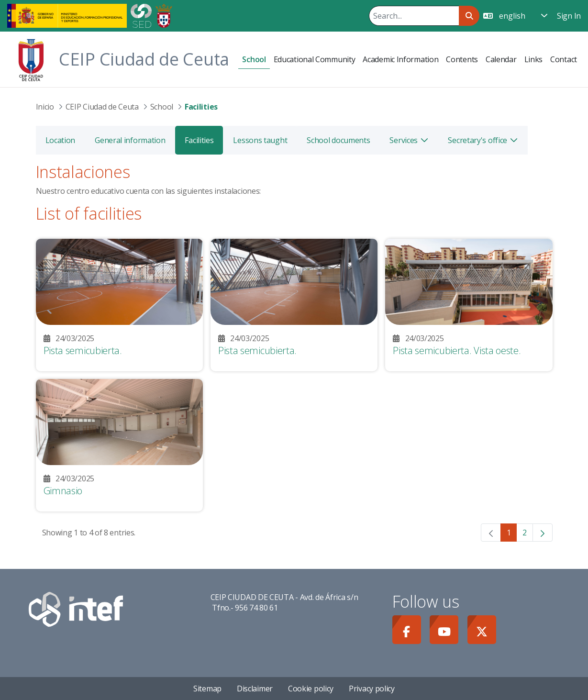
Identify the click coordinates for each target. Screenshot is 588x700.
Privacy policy (372, 689)
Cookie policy (311, 689)
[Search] (414, 16)
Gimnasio (63, 491)
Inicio (45, 107)
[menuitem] (254, 60)
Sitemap (207, 689)
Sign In (569, 16)
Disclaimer (255, 689)
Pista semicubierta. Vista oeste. (457, 350)
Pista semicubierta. (83, 350)
